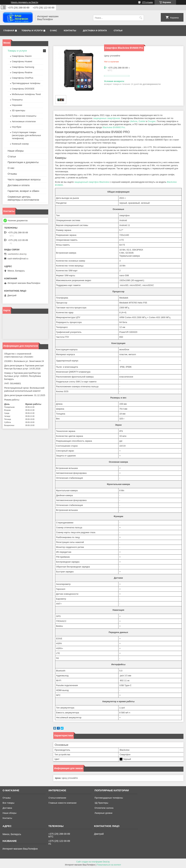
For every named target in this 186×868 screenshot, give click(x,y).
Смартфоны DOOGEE (23, 89)
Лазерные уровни (103, 813)
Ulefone (134, 121)
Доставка (7, 808)
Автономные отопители (24, 121)
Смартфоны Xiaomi (22, 56)
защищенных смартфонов (106, 118)
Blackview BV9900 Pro (114, 127)
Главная (9, 31)
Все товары (8, 803)
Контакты (70, 31)
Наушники (17, 105)
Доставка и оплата (95, 31)
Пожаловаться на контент (109, 865)
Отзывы (12, 174)
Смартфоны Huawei (22, 61)
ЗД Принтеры (101, 803)
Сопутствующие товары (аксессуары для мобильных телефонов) (26, 135)
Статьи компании (57, 798)
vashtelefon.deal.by (17, 254)
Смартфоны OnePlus (23, 78)
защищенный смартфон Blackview (92, 182)
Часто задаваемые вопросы (24, 179)
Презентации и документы (23, 162)
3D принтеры (19, 110)
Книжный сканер (20, 144)
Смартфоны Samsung (23, 67)
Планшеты (17, 100)
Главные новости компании (63, 803)
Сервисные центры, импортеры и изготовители (23, 198)
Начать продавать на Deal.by (25, 2)
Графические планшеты (24, 116)
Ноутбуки (17, 127)
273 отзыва (147, 2)
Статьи (118, 31)
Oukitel (142, 121)
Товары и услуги (32, 31)
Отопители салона (104, 808)
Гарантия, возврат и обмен (23, 191)
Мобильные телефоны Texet (26, 94)
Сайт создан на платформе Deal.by (93, 862)
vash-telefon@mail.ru (18, 259)
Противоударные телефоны (26, 83)
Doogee (152, 121)
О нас (53, 31)
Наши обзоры (16, 151)
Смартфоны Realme (22, 72)
